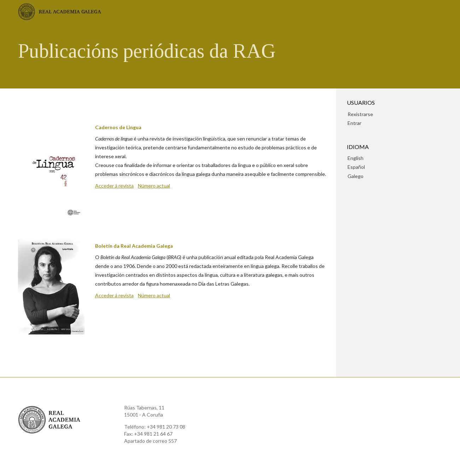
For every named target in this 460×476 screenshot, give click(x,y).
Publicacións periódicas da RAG (147, 51)
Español (356, 167)
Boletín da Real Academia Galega (134, 246)
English (356, 158)
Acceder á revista (114, 186)
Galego (356, 176)
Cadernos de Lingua (118, 127)
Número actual (154, 186)
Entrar (354, 123)
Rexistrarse (360, 114)
